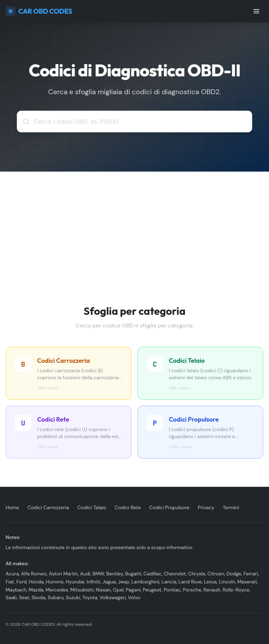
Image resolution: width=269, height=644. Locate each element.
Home (12, 507)
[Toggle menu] (256, 11)
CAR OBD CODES (39, 11)
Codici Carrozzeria (48, 507)
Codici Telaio (92, 507)
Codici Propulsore (169, 507)
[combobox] (134, 122)
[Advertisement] (134, 224)
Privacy (206, 507)
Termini (231, 507)
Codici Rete (127, 507)
